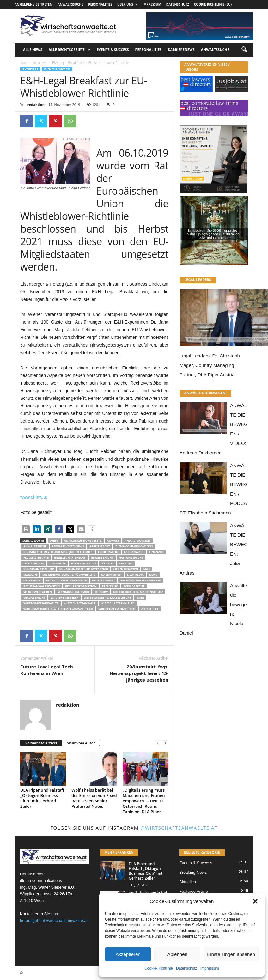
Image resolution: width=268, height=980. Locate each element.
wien (140, 597)
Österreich (32, 580)
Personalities (100, 4)
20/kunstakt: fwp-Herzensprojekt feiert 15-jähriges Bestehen (139, 673)
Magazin (30, 575)
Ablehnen (177, 954)
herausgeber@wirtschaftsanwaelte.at (54, 920)
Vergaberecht (34, 597)
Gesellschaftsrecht (70, 558)
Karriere (126, 563)
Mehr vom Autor (81, 743)
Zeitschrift (150, 609)
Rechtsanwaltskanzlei (42, 586)
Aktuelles (40, 63)
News (153, 575)
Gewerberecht (102, 558)
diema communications (134, 546)
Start (24, 63)
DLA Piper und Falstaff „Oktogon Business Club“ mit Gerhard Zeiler (42, 798)
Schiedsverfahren (38, 592)
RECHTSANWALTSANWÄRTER (141, 580)
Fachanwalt (134, 552)
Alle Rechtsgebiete (70, 50)
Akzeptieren (128, 954)
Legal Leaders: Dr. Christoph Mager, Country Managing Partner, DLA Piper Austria (210, 365)
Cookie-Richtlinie (159, 968)
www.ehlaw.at (34, 497)
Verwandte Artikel (41, 743)
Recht (51, 580)
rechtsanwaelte (74, 580)
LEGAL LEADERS (198, 280)
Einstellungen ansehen (231, 954)
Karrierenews (181, 49)
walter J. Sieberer (64, 597)
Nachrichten (111, 575)
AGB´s (54, 541)
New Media (135, 575)
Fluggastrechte (36, 558)
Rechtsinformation (81, 586)
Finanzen (156, 552)
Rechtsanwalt (104, 580)
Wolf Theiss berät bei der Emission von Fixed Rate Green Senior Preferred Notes (94, 798)
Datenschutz (187, 968)
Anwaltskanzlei (137, 541)
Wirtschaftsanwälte (118, 603)
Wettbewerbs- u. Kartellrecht (107, 597)
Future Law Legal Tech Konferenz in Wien (47, 670)
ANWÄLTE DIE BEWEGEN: (205, 393)
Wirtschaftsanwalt (80, 603)
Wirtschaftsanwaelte (41, 603)
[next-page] (165, 743)
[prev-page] (158, 743)
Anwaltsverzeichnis (68, 546)
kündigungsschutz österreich (84, 569)
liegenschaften (126, 569)
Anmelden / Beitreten (33, 4)
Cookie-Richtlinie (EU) (213, 4)
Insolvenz (58, 563)
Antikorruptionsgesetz (83, 541)
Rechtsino (110, 586)
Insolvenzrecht (84, 563)
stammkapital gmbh (73, 592)
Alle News (33, 49)
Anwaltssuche (70, 4)
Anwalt (113, 541)
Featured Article (194, 891)
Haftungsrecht (131, 558)
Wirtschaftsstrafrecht (117, 609)
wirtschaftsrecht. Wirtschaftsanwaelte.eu (58, 609)
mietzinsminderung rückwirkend (69, 575)
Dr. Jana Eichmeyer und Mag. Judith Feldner (58, 552)
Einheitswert (108, 552)
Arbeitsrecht (100, 546)
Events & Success (113, 49)
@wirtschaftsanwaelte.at (179, 828)
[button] (255, 901)
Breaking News (193, 872)
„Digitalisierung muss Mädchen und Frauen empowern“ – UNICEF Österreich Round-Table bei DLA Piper (144, 801)
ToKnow (101, 592)
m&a (147, 569)
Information (34, 563)
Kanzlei (107, 563)
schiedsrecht (134, 586)
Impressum (210, 968)
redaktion (36, 104)
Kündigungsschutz (39, 569)
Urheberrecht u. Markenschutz (138, 592)
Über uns (127, 4)
